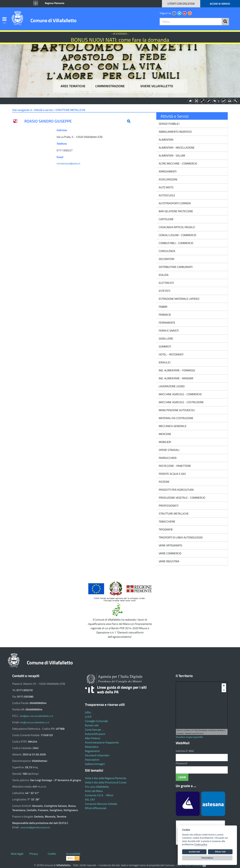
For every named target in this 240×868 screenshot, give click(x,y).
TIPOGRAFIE (165, 529)
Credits (52, 854)
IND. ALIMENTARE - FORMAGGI (177, 370)
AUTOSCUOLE (167, 195)
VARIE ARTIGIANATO (170, 545)
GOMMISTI (165, 346)
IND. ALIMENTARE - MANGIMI (176, 378)
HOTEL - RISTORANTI (171, 354)
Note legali (17, 854)
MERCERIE (165, 434)
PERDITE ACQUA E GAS (172, 474)
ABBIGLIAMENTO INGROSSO (175, 132)
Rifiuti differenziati (96, 808)
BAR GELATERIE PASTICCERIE (176, 211)
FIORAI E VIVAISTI (168, 331)
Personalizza (207, 858)
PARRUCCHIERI (167, 458)
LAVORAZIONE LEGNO (171, 386)
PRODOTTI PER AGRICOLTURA (176, 490)
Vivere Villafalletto (157, 86)
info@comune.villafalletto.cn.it (35, 722)
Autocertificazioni (95, 734)
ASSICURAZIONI (168, 179)
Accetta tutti (194, 852)
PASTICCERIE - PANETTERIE (175, 466)
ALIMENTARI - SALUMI (172, 156)
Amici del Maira (94, 791)
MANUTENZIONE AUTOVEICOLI (176, 410)
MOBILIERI (165, 442)
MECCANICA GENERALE (172, 426)
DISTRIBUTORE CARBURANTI (175, 267)
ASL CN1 (90, 800)
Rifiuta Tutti (220, 852)
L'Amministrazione (118, 101)
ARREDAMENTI (167, 171)
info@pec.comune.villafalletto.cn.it (37, 716)
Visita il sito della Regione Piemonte (106, 778)
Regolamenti (92, 751)
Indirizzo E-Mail (185, 751)
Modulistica (92, 747)
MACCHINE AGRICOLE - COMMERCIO (180, 394)
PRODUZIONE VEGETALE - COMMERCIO (182, 498)
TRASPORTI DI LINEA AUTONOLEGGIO (180, 537)
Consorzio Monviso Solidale (101, 804)
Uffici (88, 712)
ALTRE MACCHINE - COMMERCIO (178, 163)
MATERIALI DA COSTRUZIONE (176, 418)
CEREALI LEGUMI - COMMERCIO (177, 235)
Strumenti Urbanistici (97, 755)
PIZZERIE (164, 482)
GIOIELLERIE (166, 339)
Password (182, 763)
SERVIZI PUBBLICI (169, 124)
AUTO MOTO (166, 187)
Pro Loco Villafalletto (97, 787)
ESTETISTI (164, 291)
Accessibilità (73, 854)
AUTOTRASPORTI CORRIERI (174, 203)
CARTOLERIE (166, 219)
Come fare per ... (94, 730)
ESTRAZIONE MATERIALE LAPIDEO (179, 299)
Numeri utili (92, 725)
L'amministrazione (110, 86)
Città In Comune (192, 865)
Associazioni (92, 760)
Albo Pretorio (93, 738)
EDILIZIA (163, 275)
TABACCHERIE (167, 522)
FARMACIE (165, 315)
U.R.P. (88, 717)
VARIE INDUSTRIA (169, 561)
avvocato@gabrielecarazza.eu (35, 827)
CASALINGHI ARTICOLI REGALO (176, 227)
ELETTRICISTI (166, 283)
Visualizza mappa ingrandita (189, 737)
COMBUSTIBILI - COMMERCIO (176, 243)
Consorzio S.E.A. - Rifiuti (99, 795)
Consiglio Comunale (96, 721)
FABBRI (163, 307)
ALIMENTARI (166, 140)
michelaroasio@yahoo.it (68, 163)
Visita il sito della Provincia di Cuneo (106, 782)
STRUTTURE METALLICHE (173, 514)
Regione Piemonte (55, 3)
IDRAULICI (164, 362)
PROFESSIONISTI (168, 506)
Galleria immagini (95, 764)
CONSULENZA (167, 251)
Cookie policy (201, 845)
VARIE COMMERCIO (170, 553)
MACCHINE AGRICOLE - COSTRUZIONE (181, 402)
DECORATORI (166, 259)
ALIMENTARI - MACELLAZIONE (176, 148)
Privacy (34, 854)
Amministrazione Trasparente (102, 742)
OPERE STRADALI (169, 450)
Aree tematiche (73, 86)
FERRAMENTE (167, 323)
